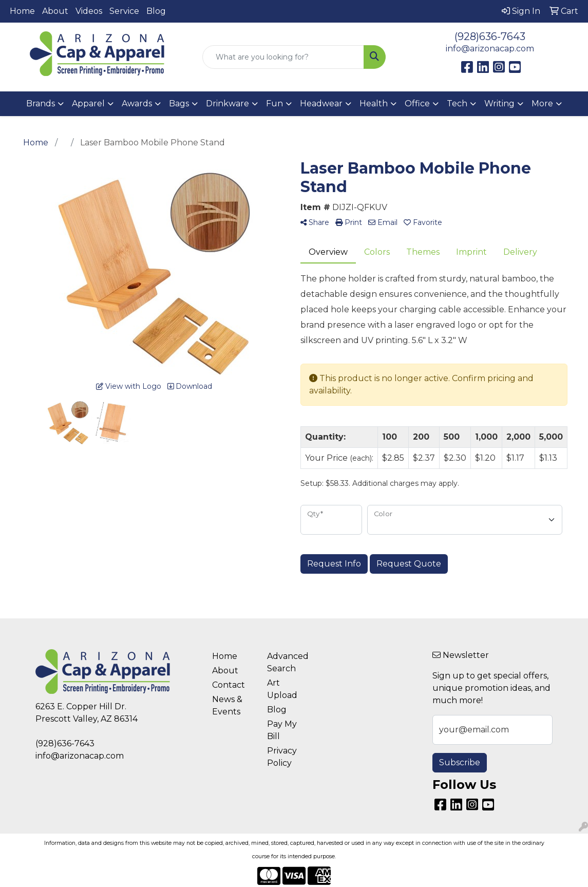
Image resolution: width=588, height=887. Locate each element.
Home (22, 11)
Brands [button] (41, 103)
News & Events (227, 705)
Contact (229, 685)
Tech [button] (457, 103)
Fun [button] (274, 103)
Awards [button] (137, 103)
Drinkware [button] (227, 103)
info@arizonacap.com (490, 49)
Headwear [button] (321, 103)
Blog (156, 11)
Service (124, 11)
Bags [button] (179, 103)
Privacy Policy (282, 757)
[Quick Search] (283, 57)
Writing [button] (499, 103)
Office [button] (417, 103)
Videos (89, 11)
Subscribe (460, 762)
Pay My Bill (282, 730)
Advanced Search (288, 662)
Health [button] (374, 103)
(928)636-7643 (490, 36)
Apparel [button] (88, 103)
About (55, 11)
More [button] (542, 103)
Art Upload (282, 689)
